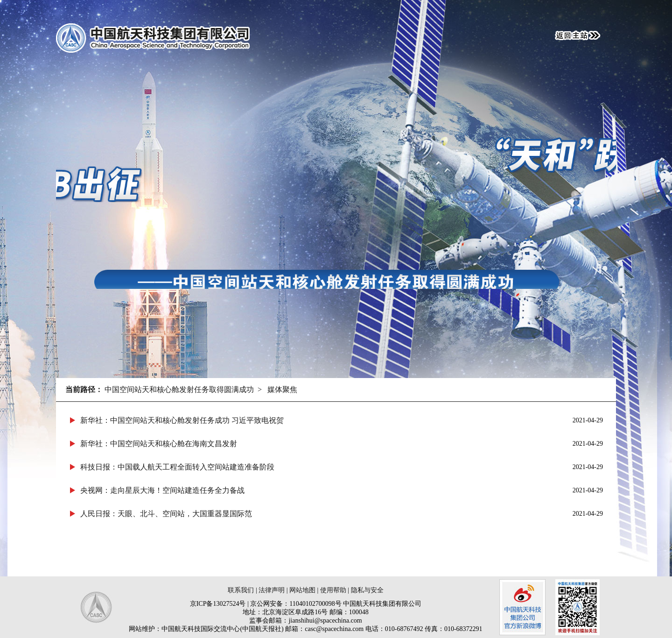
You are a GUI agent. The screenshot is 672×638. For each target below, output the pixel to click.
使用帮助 (333, 590)
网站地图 (302, 590)
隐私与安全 (367, 590)
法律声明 (272, 590)
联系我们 (241, 590)
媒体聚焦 (282, 389)
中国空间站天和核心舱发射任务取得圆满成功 (179, 389)
